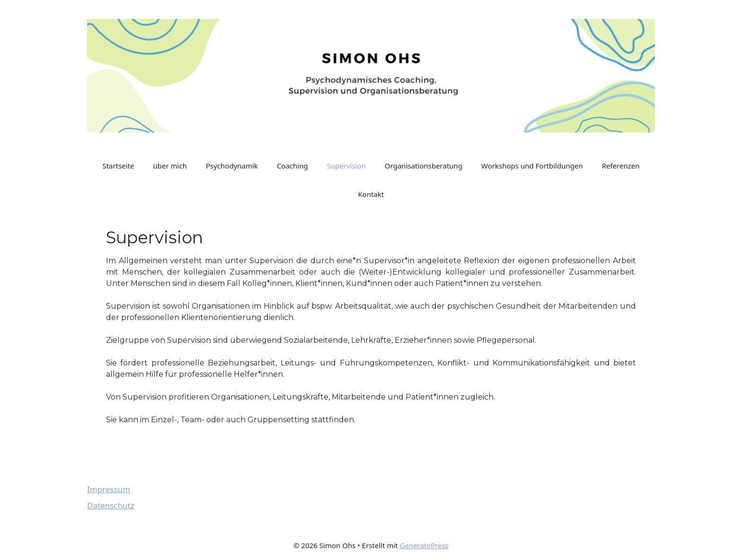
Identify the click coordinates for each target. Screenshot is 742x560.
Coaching (292, 166)
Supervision (346, 166)
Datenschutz (111, 505)
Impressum (109, 489)
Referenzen (621, 166)
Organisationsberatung (424, 166)
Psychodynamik (232, 166)
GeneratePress (424, 545)
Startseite (118, 166)
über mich (170, 166)
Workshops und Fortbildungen (532, 166)
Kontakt (371, 194)
